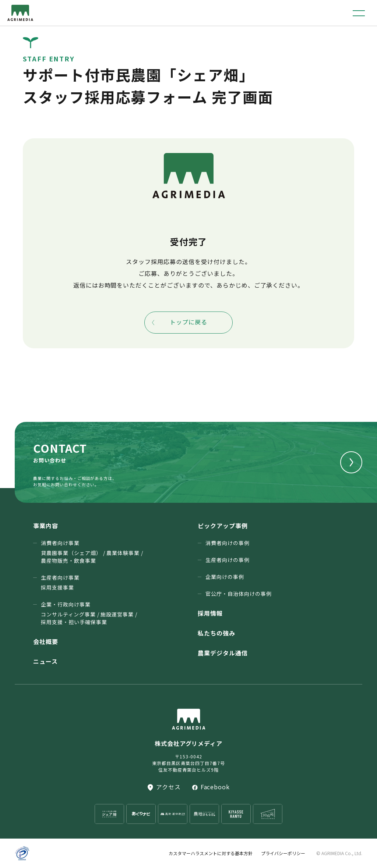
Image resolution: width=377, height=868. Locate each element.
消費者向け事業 (92, 552)
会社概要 (46, 641)
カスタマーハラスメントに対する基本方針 (211, 853)
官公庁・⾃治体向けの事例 (239, 594)
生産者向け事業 (60, 583)
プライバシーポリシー (283, 853)
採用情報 (210, 613)
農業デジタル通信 (223, 653)
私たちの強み (216, 633)
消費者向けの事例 (228, 543)
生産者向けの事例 (228, 560)
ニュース (45, 661)
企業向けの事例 (225, 577)
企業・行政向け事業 (89, 613)
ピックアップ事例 (223, 526)
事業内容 (46, 526)
